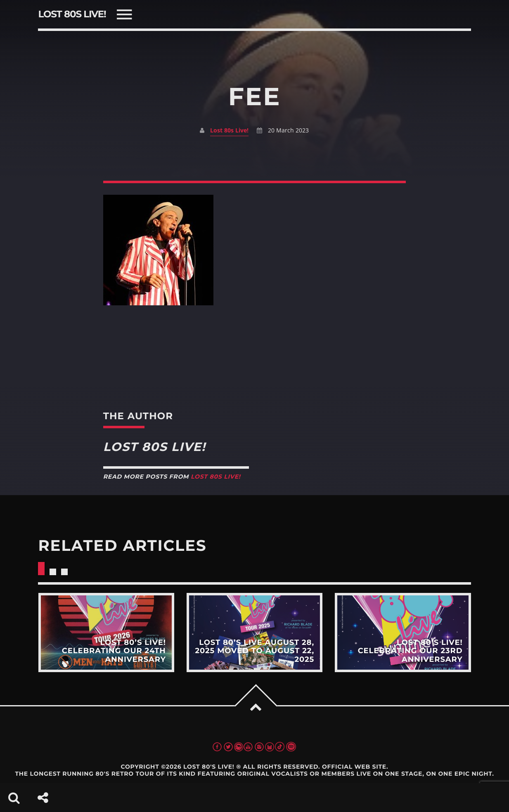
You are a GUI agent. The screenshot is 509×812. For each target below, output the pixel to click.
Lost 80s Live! (229, 130)
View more (106, 633)
